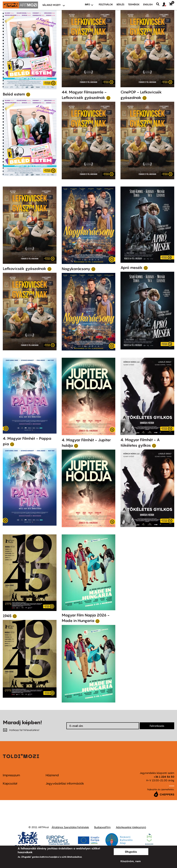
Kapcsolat (10, 783)
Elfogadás (131, 852)
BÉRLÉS (120, 4)
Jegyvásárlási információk (65, 783)
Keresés (159, 4)
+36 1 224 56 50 (164, 777)
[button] (166, 4)
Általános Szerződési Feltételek (70, 827)
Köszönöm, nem (131, 861)
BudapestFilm (102, 827)
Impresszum (11, 775)
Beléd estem (14, 94)
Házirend (52, 775)
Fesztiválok (106, 4)
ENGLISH (148, 4)
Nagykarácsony (76, 269)
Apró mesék (132, 268)
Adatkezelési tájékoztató (131, 827)
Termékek (134, 4)
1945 (7, 616)
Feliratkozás (157, 726)
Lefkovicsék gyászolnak (25, 269)
